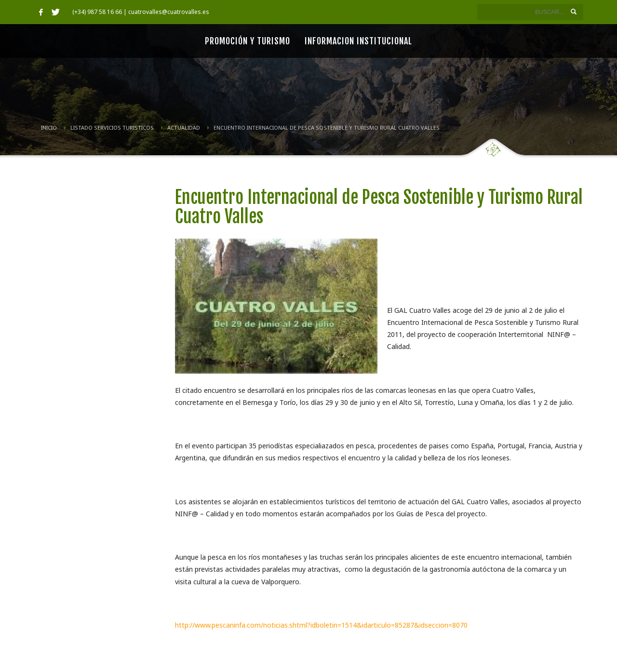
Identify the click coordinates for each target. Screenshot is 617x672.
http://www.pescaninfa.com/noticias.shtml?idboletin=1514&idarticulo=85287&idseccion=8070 (321, 625)
